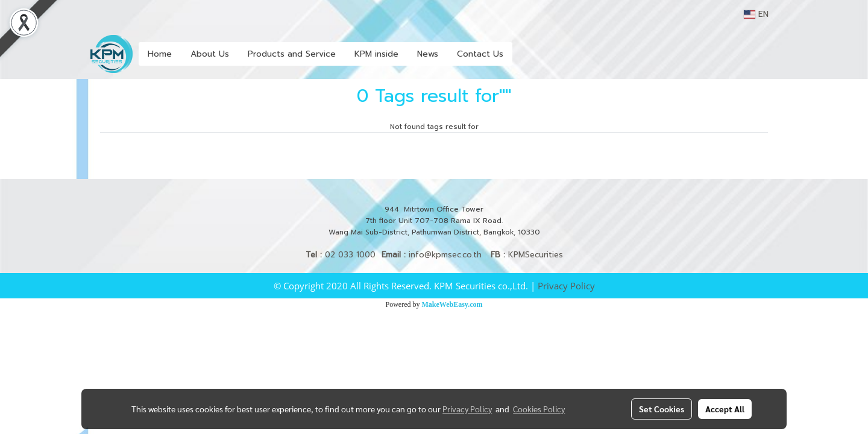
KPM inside (376, 54)
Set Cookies (662, 409)
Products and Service (292, 54)
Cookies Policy (539, 409)
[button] (523, 54)
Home (160, 54)
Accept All (725, 409)
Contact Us (480, 54)
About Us (210, 54)
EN (756, 14)
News (428, 54)
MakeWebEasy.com (452, 304)
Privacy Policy (566, 286)
